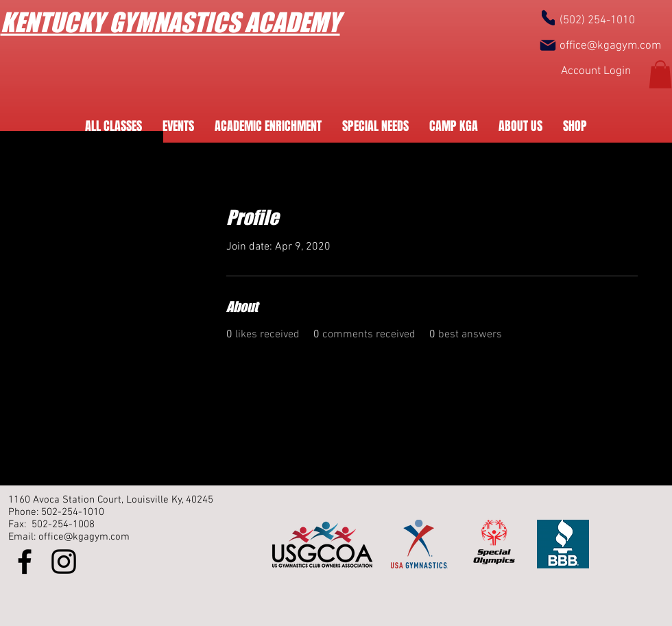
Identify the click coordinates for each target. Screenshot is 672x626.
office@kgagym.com (610, 46)
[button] (660, 74)
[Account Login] (596, 72)
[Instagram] (64, 562)
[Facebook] (25, 562)
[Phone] (548, 17)
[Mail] (548, 45)
